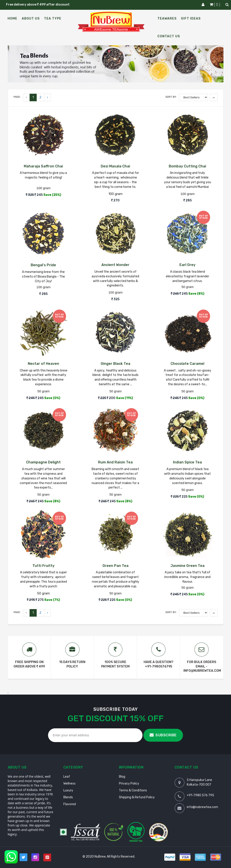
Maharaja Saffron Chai (43, 166)
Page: (17, 97)
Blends (68, 797)
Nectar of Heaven (43, 364)
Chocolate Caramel (187, 364)
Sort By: (171, 97)
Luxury (68, 790)
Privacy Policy (129, 784)
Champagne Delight (43, 462)
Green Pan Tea (115, 566)
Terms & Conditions (133, 790)
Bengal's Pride (43, 265)
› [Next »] (47, 97)
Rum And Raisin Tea (115, 462)
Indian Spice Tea (187, 462)
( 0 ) (215, 5)
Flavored (70, 804)
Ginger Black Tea (115, 364)
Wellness (69, 784)
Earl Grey (187, 265)
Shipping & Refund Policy (137, 797)
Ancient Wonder (115, 265)
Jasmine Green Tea (188, 566)
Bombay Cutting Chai (187, 166)
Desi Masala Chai (115, 166)
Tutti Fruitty (43, 566)
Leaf (67, 777)
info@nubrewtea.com (202, 807)
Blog (122, 777)
